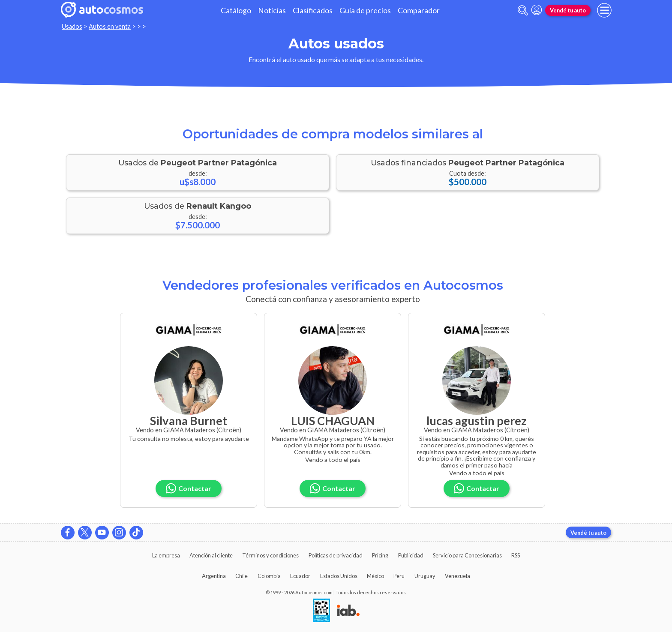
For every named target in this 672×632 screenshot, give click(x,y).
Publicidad (411, 555)
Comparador (419, 10)
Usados (72, 26)
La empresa (166, 555)
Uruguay (425, 576)
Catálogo (236, 10)
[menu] (604, 10)
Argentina (214, 576)
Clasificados (313, 10)
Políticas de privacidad (336, 555)
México (375, 576)
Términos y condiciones (270, 555)
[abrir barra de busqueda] (523, 10)
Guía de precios (365, 10)
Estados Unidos (339, 576)
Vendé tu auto (568, 10)
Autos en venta (110, 26)
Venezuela (457, 576)
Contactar (189, 488)
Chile (241, 576)
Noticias (272, 10)
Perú (399, 576)
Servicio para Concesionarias (467, 555)
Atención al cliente (211, 555)
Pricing (380, 555)
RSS (516, 555)
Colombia (269, 576)
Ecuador (300, 576)
